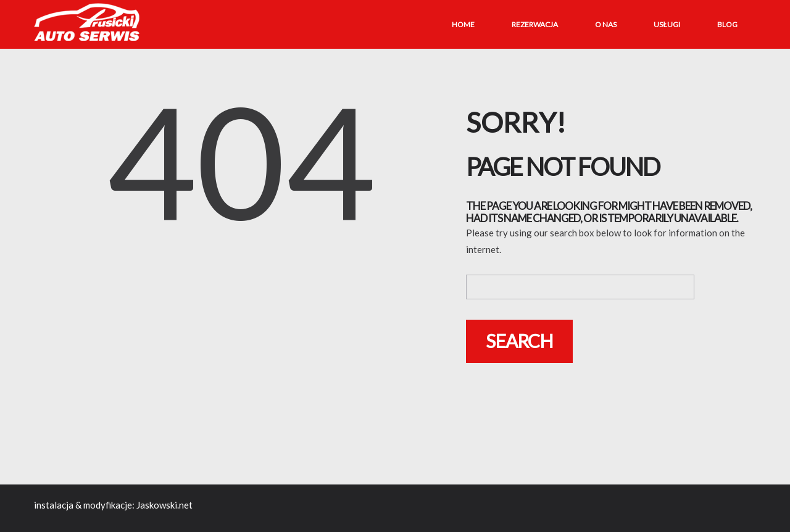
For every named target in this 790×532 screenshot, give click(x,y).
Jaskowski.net (164, 505)
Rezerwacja (535, 24)
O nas (606, 24)
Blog (727, 24)
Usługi (667, 24)
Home (463, 24)
